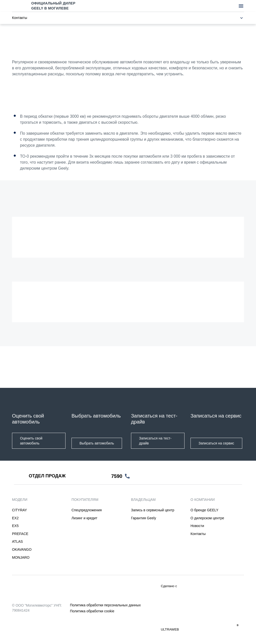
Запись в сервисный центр (153, 510)
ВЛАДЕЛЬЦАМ (143, 500)
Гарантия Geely (143, 518)
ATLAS (17, 542)
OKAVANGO (22, 549)
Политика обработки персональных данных (105, 605)
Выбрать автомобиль (97, 443)
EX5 (15, 526)
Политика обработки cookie (92, 611)
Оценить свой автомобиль (31, 441)
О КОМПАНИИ (203, 500)
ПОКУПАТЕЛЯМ (85, 500)
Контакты (198, 534)
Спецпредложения (87, 510)
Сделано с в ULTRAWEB (200, 608)
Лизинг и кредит (84, 518)
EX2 (15, 518)
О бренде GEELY (204, 510)
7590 (117, 476)
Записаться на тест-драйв (155, 441)
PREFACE (20, 534)
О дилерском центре (207, 518)
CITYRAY (19, 510)
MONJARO (21, 557)
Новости (197, 526)
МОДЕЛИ (20, 500)
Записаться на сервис (216, 443)
